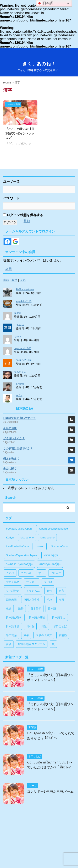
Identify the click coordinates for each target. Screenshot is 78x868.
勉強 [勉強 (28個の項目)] (49, 591)
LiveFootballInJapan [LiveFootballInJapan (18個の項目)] (18, 546)
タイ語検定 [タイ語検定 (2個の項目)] (13, 591)
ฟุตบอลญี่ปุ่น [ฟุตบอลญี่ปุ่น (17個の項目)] (51, 555)
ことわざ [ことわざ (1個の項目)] (26, 573)
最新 (6, 280)
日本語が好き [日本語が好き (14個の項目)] (14, 617)
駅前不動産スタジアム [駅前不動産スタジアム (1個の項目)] (32, 644)
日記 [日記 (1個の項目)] (44, 626)
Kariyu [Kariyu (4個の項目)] (10, 538)
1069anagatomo (25, 289)
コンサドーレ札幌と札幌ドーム (50, 791)
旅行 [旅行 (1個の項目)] (21, 609)
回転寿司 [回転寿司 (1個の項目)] (11, 600)
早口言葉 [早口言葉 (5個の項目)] (11, 635)
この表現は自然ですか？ (18, 448)
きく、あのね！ (39, 64)
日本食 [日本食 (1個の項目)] (30, 626)
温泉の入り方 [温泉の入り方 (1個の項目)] (44, 635)
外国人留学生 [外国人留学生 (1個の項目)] (32, 600)
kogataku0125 (24, 301)
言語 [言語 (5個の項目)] (9, 644)
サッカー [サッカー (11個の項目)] (32, 582)
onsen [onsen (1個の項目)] (41, 546)
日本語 (45, 3)
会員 (9, 269)
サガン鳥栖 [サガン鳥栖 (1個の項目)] (13, 582)
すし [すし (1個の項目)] (41, 573)
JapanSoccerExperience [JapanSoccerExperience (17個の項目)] (53, 529)
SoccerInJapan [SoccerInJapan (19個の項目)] (60, 546)
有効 (14, 280)
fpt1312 (20, 325)
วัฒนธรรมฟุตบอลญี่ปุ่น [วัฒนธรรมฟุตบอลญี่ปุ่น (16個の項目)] (19, 564)
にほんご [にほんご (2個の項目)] (56, 573)
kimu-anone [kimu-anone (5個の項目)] (47, 538)
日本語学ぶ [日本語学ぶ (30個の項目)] (59, 617)
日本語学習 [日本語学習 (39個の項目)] (13, 626)
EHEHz (20, 384)
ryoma (17, 337)
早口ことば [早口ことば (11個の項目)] (60, 626)
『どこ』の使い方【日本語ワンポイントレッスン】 (20, 133)
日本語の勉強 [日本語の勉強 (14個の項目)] (37, 617)
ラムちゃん (20, 372)
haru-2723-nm (24, 360)
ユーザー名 (11, 182)
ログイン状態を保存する (23, 215)
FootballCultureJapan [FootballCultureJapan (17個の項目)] (19, 529)
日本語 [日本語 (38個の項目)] (52, 609)
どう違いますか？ (14, 438)
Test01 (18, 313)
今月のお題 (10, 428)
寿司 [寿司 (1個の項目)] (61, 600)
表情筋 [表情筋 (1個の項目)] (63, 635)
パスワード (11, 198)
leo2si (19, 395)
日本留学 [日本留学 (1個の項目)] (36, 609)
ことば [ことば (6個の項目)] (10, 573)
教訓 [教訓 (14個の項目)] (9, 609)
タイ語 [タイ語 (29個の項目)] (48, 582)
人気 (23, 280)
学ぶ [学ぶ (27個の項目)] (49, 600)
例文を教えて (11, 459)
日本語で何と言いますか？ (19, 418)
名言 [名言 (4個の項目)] (61, 591)
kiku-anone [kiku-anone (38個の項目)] (27, 538)
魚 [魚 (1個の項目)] (53, 644)
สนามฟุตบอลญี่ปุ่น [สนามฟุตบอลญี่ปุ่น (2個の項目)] (50, 564)
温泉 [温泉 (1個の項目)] (26, 635)
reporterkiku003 (23, 348)
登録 (27, 221)
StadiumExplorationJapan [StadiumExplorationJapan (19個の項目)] (21, 555)
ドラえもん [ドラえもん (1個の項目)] (33, 591)
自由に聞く (10, 469)
